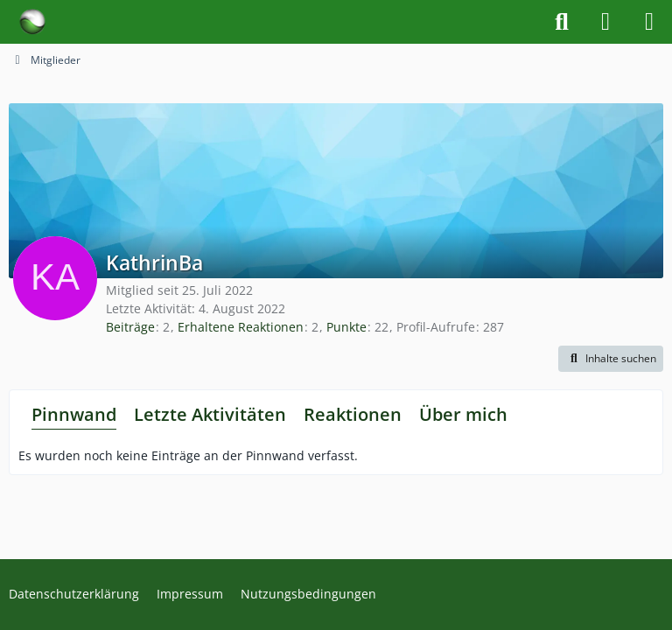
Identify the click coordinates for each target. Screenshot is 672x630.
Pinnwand (74, 414)
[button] (611, 359)
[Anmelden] (605, 22)
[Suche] (562, 22)
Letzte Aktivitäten (210, 414)
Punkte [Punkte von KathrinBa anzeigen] (346, 327)
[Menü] (649, 22)
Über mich (463, 414)
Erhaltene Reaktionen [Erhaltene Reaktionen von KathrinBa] (241, 327)
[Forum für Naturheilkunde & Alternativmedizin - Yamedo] (32, 22)
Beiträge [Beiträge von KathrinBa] (130, 327)
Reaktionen (353, 414)
